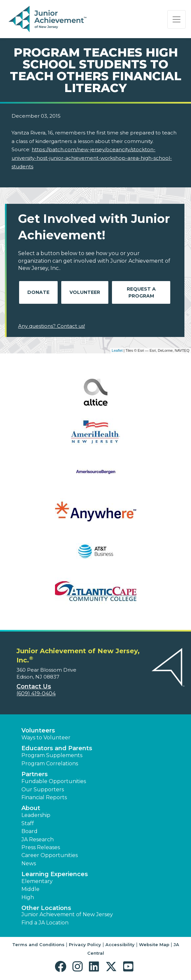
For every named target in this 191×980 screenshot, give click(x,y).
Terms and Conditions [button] (38, 944)
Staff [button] (28, 823)
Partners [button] (35, 774)
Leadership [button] (36, 815)
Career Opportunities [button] (50, 855)
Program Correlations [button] (50, 764)
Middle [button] (30, 889)
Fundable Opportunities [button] (54, 781)
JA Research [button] (38, 839)
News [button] (29, 863)
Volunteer (85, 292)
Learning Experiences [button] (55, 874)
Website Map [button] (154, 944)
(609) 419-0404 (36, 693)
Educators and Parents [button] (57, 748)
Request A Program (141, 292)
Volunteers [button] (38, 730)
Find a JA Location (45, 923)
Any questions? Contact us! (52, 326)
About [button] (31, 808)
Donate (38, 292)
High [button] (28, 897)
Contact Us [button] (34, 686)
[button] (62, 967)
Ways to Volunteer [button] (46, 738)
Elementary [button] (37, 881)
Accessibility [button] (120, 944)
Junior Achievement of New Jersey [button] (67, 914)
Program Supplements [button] (52, 755)
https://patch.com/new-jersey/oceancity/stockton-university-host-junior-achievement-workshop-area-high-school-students (92, 158)
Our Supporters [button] (43, 789)
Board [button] (29, 831)
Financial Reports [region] (44, 797)
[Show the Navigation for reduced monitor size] (177, 19)
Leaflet (117, 350)
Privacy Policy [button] (85, 944)
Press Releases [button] (41, 847)
